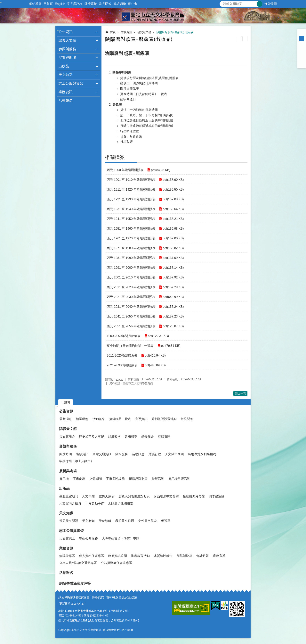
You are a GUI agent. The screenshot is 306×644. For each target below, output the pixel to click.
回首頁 (48, 4)
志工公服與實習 (71, 531)
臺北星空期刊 (69, 496)
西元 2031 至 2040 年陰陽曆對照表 (131, 307)
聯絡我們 (98, 597)
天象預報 (105, 521)
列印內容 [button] (239, 39)
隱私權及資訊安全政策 (122, 597)
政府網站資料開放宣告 (74, 597)
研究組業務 (144, 32)
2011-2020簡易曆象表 (122, 355)
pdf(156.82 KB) (173, 248)
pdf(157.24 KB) (173, 307)
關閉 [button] (67, 402)
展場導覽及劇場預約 (202, 454)
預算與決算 (184, 556)
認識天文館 (68, 429)
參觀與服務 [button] (67, 49)
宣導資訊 (141, 419)
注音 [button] (245, 39)
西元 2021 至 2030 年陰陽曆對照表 (131, 297)
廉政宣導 (219, 556)
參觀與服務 (68, 446)
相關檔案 (115, 157)
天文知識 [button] (66, 75)
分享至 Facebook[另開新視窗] (302, 49)
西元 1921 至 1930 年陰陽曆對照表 (131, 199)
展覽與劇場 (68, 471)
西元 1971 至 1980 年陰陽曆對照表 (131, 248)
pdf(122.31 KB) (158, 336)
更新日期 (65, 604)
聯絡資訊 (164, 437)
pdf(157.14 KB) (173, 268)
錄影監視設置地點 (164, 419)
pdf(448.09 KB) (155, 365)
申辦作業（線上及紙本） (76, 461)
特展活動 (158, 479)
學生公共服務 (88, 538)
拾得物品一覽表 (120, 419)
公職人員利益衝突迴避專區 (78, 563)
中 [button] (302, 39)
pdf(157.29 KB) (173, 287)
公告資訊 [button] (66, 32)
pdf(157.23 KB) (173, 316)
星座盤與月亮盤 (194, 496)
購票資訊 (82, 454)
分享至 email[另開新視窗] (302, 64)
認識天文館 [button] (67, 40)
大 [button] (302, 44)
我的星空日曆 (125, 521)
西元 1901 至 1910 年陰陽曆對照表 (131, 180)
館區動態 (82, 419)
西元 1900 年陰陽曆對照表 (125, 170)
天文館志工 (67, 538)
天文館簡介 (67, 437)
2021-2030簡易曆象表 (122, 365)
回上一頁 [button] (240, 393)
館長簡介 (148, 437)
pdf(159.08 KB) (173, 199)
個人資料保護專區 (92, 556)
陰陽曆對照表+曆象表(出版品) (175, 32)
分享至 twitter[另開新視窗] (302, 54)
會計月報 (203, 556)
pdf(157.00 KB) (173, 238)
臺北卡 (133, 4)
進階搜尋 (271, 4)
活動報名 (66, 101)
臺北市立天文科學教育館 (153, 16)
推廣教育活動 (140, 556)
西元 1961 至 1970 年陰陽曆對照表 (131, 238)
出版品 (64, 489)
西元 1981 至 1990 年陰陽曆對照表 (131, 258)
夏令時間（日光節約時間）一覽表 (130, 346)
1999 (84, 620)
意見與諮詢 (75, 4)
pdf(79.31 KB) (171, 346)
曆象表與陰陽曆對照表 (134, 496)
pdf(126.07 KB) (173, 326)
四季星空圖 (217, 496)
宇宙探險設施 (115, 479)
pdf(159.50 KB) (173, 190)
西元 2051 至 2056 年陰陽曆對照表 (131, 326)
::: (1, 2)
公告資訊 (66, 411)
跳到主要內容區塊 (2, 2)
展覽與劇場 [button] (67, 58)
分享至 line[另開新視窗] (302, 59)
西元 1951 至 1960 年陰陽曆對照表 (131, 229)
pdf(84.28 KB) (161, 170)
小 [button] (302, 34)
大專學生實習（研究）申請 (121, 538)
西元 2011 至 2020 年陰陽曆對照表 (131, 287)
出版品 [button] (64, 66)
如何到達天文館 (118, 611)
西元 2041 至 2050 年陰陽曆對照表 (131, 316)
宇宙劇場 (79, 479)
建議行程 (155, 454)
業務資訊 (126, 32)
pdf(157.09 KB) (173, 258)
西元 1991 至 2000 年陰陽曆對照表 (131, 268)
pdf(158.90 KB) (173, 180)
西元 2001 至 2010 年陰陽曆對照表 (131, 277)
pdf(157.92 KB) (173, 277)
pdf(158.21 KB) (173, 219)
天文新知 (88, 521)
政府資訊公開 (117, 556)
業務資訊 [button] (66, 92)
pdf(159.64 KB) (173, 209)
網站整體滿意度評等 (75, 583)
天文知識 (66, 513)
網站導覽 (35, 4)
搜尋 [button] (260, 4)
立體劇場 (96, 479)
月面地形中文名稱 (166, 496)
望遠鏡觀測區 (138, 479)
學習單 (166, 521)
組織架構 (114, 437)
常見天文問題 (69, 521)
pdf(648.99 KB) (173, 297)
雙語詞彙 (120, 4)
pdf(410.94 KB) (155, 355)
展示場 (64, 479)
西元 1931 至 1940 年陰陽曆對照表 (131, 209)
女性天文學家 (148, 521)
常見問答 (105, 4)
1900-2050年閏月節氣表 (124, 336)
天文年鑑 (88, 496)
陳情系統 (91, 4)
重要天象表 (107, 496)
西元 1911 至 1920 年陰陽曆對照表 (131, 190)
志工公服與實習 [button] (71, 83)
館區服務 (122, 454)
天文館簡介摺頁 (70, 503)
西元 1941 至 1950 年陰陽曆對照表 (131, 219)
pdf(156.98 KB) (173, 229)
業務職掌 (131, 437)
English (60, 4)
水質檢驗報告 (163, 556)
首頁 (113, 32)
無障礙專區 (67, 556)
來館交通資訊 (102, 454)
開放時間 (66, 454)
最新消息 (66, 419)
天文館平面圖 (174, 454)
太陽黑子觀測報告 (121, 503)
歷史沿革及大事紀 (92, 437)
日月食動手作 (95, 503)
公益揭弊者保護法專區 (117, 563)
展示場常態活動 (179, 479)
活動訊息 (99, 419)
